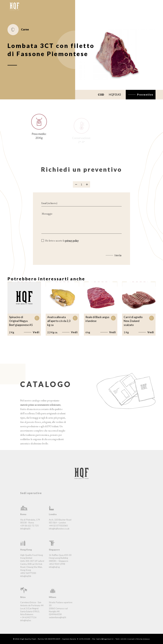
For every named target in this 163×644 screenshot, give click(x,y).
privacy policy (72, 243)
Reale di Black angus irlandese (97, 319)
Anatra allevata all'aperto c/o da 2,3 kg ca (59, 321)
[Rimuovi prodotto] (76, 187)
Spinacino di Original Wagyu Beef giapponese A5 (21, 321)
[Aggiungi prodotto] (87, 187)
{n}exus (146, 639)
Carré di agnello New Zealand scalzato (133, 321)
